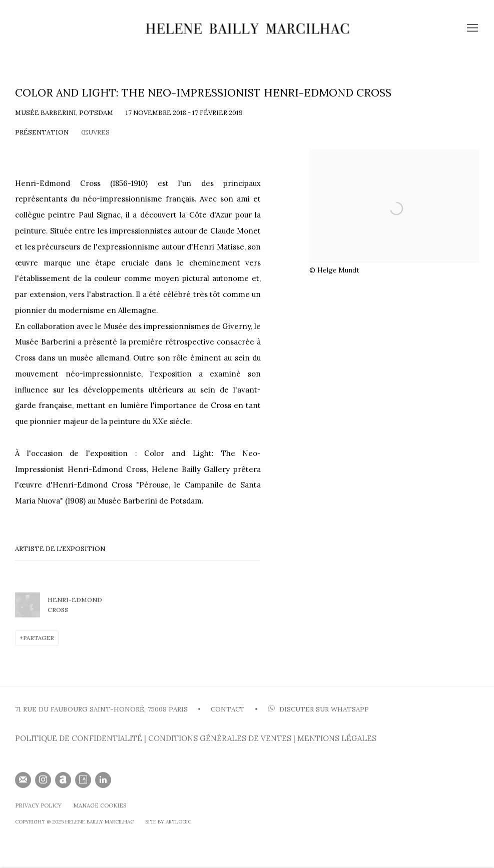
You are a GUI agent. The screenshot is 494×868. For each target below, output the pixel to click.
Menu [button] (471, 28)
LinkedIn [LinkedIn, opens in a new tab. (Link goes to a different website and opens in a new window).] (103, 780)
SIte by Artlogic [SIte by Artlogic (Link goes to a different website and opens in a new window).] (168, 822)
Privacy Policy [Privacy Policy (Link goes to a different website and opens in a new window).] (38, 805)
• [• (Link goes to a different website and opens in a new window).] (255, 709)
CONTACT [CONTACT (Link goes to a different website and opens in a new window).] (228, 709)
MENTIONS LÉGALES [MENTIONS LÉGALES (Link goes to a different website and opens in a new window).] (337, 738)
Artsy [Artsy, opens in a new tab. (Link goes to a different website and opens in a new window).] (83, 780)
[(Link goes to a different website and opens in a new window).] (267, 709)
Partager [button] (39, 638)
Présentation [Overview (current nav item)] (42, 132)
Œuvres (95, 132)
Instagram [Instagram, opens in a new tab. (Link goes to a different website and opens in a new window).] (43, 780)
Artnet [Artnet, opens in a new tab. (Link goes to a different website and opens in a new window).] (63, 780)
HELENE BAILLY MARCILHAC (247, 28)
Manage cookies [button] (100, 805)
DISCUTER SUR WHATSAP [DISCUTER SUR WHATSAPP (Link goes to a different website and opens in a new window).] (318, 709)
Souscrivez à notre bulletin (23, 780)
